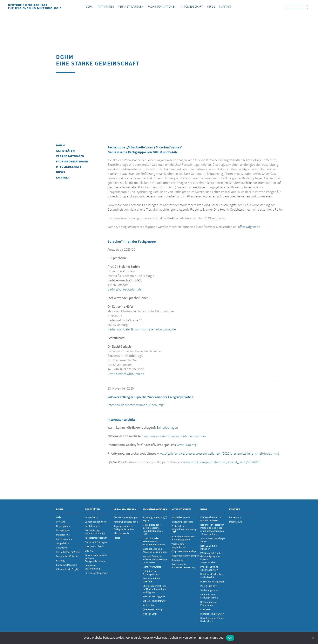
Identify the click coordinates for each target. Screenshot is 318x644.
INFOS (61, 172)
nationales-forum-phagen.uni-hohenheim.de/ (175, 436)
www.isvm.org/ (187, 445)
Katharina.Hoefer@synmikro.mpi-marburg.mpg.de (142, 329)
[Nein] (313, 638)
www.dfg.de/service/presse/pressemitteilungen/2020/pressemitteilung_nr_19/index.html (218, 454)
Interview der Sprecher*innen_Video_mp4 (136, 405)
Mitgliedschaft (69, 167)
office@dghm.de (249, 227)
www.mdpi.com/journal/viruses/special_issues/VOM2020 (222, 462)
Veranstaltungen (70, 156)
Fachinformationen (72, 162)
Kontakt (63, 178)
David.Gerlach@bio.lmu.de (126, 374)
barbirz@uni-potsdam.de (125, 289)
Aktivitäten (65, 151)
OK (230, 638)
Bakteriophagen (167, 428)
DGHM (60, 145)
